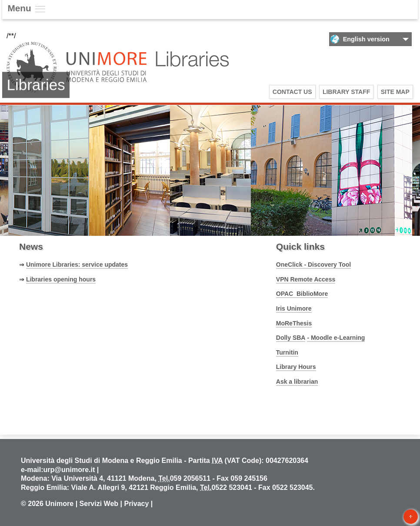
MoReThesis (294, 323)
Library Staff (346, 92)
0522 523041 (232, 487)
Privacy (136, 504)
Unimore (59, 504)
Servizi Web (99, 504)
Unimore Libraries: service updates (77, 265)
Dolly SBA (291, 338)
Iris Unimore (294, 308)
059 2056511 (190, 478)
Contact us (292, 92)
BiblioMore (312, 294)
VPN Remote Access (306, 279)
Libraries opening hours (61, 279)
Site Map (395, 92)
